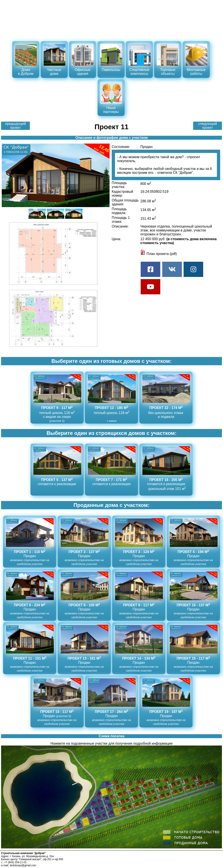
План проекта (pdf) (158, 254)
